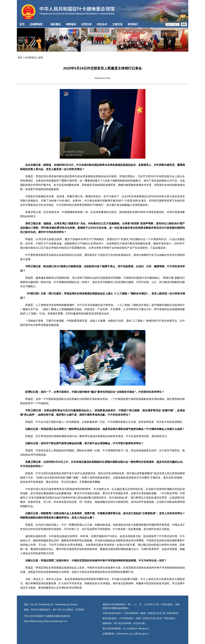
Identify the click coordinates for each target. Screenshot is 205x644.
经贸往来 (87, 24)
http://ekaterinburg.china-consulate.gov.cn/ (45, 621)
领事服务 (71, 24)
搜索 (184, 24)
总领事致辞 (36, 24)
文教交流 (117, 24)
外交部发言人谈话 (34, 58)
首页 (22, 24)
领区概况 (56, 24)
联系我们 (133, 24)
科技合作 (102, 24)
